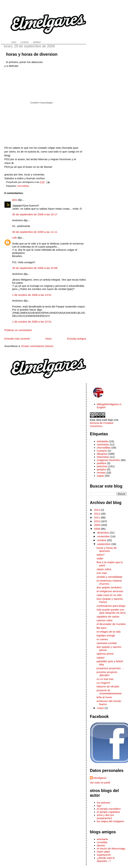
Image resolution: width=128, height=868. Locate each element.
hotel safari (103, 852)
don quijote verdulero (109, 587)
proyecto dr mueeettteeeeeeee (109, 692)
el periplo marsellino (109, 809)
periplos (102, 469)
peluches (102, 466)
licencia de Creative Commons (102, 424)
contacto (102, 451)
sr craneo (102, 639)
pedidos (102, 463)
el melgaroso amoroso (110, 591)
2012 (97, 514)
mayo (101, 708)
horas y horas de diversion (32, 54)
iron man (102, 573)
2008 (97, 529)
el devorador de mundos (111, 624)
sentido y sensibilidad (109, 577)
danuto (101, 845)
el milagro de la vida (109, 632)
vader (100, 558)
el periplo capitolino (108, 812)
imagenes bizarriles (108, 460)
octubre (102, 540)
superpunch (104, 855)
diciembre (103, 533)
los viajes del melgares (110, 821)
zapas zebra (104, 569)
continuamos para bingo (111, 606)
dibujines (102, 454)
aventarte (103, 839)
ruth (15, 238)
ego (99, 806)
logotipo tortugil (106, 635)
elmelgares (100, 778)
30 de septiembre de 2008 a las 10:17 (35, 214)
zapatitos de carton (108, 617)
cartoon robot (104, 620)
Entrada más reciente (17, 339)
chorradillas (23, 186)
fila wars (101, 628)
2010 (97, 521)
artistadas (103, 441)
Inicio (49, 339)
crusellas (102, 842)
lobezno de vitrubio (108, 686)
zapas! (101, 657)
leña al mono (104, 697)
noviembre (104, 536)
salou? (101, 555)
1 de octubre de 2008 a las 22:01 (32, 322)
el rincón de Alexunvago (111, 848)
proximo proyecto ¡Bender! (107, 674)
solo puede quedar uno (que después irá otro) (111, 611)
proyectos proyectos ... (110, 668)
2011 (97, 517)
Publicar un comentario (18, 330)
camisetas (103, 444)
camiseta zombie (107, 643)
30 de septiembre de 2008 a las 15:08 (35, 268)
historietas (103, 457)
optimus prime (105, 654)
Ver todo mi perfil (100, 783)
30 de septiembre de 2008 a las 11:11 (35, 232)
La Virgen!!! (103, 683)
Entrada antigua (77, 339)
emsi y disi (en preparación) (105, 817)
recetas (101, 473)
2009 (97, 525)
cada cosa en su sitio (109, 595)
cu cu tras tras (105, 679)
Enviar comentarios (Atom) (37, 346)
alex (15, 200)
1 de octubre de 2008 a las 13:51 (32, 295)
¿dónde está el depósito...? (106, 859)
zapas (100, 476)
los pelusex (104, 803)
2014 (97, 510)
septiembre (104, 544)
